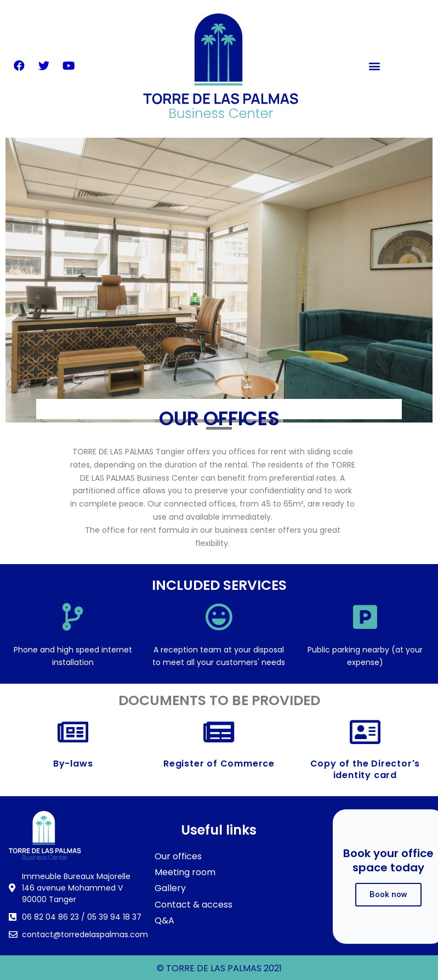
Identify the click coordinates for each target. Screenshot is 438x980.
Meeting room (185, 872)
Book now (388, 894)
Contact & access (194, 905)
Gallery (170, 888)
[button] (375, 66)
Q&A (164, 920)
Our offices (178, 856)
